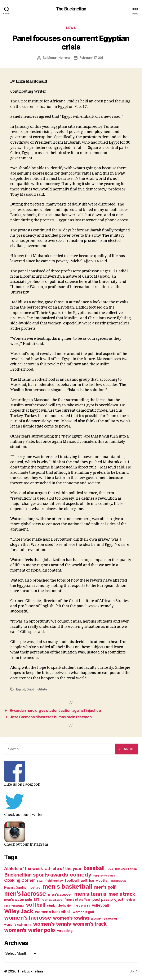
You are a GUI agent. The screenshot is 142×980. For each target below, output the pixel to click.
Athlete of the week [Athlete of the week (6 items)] (24, 869)
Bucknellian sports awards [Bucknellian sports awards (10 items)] (36, 875)
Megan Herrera (59, 58)
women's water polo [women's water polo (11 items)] (30, 930)
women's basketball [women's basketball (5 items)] (53, 912)
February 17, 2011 (92, 58)
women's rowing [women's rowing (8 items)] (71, 918)
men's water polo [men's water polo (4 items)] (18, 900)
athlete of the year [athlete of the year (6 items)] (63, 869)
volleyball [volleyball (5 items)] (100, 905)
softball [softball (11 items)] (36, 905)
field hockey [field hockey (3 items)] (54, 881)
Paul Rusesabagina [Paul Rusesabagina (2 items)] (52, 900)
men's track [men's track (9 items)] (122, 894)
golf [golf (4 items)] (84, 881)
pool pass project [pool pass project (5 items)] (108, 899)
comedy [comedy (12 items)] (81, 875)
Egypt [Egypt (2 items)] (40, 881)
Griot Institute (37, 689)
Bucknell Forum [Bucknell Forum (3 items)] (126, 869)
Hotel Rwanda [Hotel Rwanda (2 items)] (118, 881)
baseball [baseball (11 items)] (94, 868)
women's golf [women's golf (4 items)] (83, 912)
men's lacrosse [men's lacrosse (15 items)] (25, 894)
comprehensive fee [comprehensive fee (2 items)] (104, 876)
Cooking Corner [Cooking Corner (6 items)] (20, 880)
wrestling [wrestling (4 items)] (65, 931)
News (71, 28)
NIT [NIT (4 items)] (37, 900)
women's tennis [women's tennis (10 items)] (52, 924)
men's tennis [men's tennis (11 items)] (90, 894)
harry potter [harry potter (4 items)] (99, 881)
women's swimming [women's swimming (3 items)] (18, 925)
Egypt (21, 689)
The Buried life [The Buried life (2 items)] (82, 906)
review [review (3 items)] (130, 900)
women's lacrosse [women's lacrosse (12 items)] (28, 918)
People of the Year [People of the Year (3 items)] (77, 900)
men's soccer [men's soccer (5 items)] (60, 894)
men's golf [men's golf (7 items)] (105, 887)
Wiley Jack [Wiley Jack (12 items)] (19, 911)
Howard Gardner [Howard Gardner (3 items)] (16, 888)
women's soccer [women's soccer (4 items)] (104, 918)
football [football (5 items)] (72, 880)
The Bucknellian (71, 9)
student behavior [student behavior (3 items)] (59, 906)
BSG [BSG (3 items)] (110, 869)
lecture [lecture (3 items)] (35, 888)
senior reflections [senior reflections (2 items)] (14, 906)
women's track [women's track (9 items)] (90, 924)
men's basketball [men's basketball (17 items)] (67, 886)
